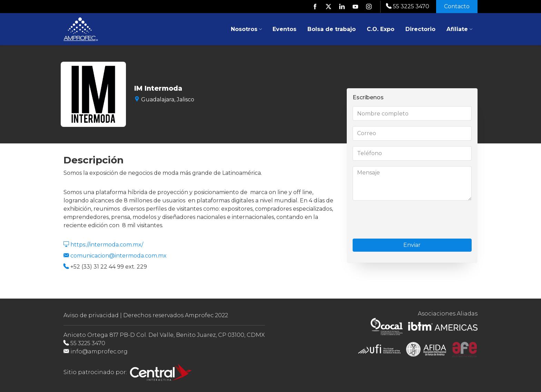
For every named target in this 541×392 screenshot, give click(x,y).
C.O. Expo (381, 29)
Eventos (284, 29)
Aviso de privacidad (91, 315)
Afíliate (460, 29)
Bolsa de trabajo (332, 29)
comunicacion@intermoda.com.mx (119, 256)
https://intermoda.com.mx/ (107, 245)
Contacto (457, 6)
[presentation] (405, 220)
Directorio (420, 29)
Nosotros (247, 29)
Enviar (412, 245)
